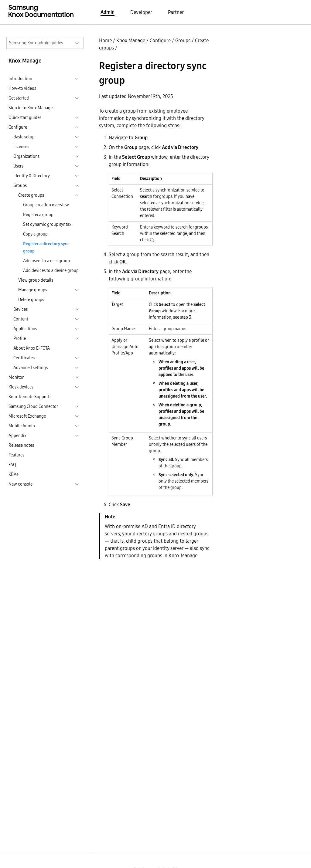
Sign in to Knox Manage (31, 108)
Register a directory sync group (46, 247)
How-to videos (22, 88)
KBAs (13, 474)
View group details (36, 280)
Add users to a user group (46, 261)
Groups (183, 40)
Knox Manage (131, 40)
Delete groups (31, 300)
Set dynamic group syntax (47, 224)
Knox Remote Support (29, 397)
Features (16, 455)
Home (105, 40)
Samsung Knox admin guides (36, 43)
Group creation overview (46, 205)
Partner (176, 12)
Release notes (21, 445)
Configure (160, 40)
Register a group (38, 215)
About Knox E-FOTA (32, 348)
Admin (108, 12)
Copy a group (35, 234)
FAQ (12, 465)
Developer (141, 12)
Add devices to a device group (51, 270)
